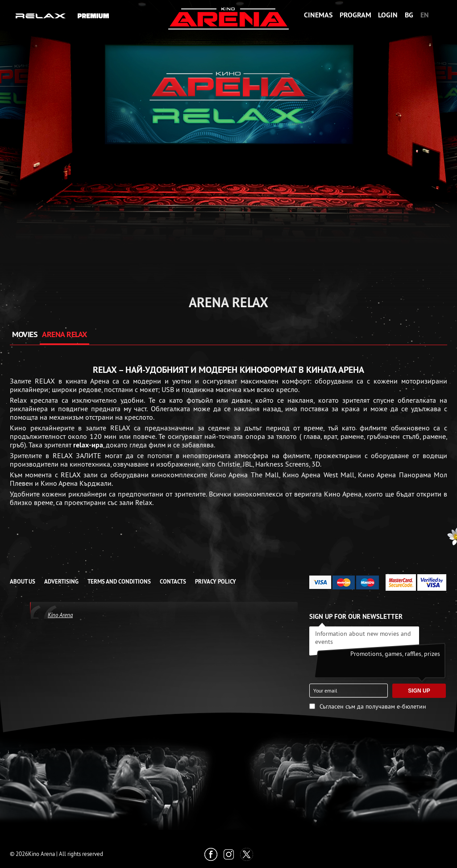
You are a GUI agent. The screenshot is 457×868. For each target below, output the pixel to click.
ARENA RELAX (64, 334)
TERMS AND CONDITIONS (119, 582)
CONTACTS (173, 582)
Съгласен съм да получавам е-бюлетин (373, 706)
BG (409, 15)
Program (355, 15)
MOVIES (25, 334)
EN (425, 15)
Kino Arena (60, 615)
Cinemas (318, 15)
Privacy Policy (216, 582)
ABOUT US (23, 582)
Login (388, 15)
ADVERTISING (61, 582)
